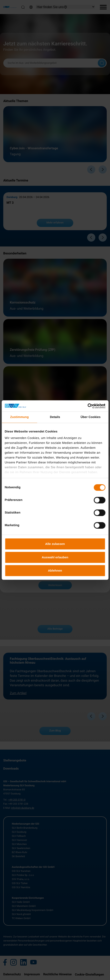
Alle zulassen (55, 544)
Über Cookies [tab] (91, 417)
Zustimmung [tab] (19, 417)
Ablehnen (55, 570)
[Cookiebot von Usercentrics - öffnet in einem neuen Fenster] (87, 406)
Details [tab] (55, 417)
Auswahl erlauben (55, 557)
